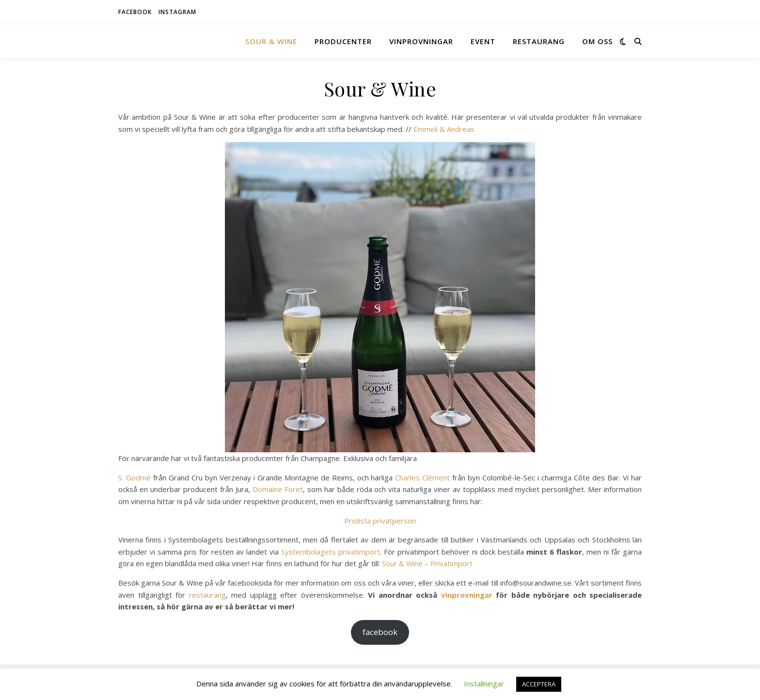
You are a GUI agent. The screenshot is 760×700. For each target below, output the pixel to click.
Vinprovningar (421, 41)
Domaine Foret (278, 489)
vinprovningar (467, 595)
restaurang (207, 595)
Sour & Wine (271, 41)
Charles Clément (422, 477)
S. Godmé (135, 477)
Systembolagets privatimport (331, 552)
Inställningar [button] (484, 684)
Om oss (597, 41)
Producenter (343, 41)
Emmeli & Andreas (444, 129)
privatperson (394, 521)
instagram (177, 12)
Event (483, 41)
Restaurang (539, 41)
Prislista (358, 521)
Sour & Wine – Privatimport (427, 563)
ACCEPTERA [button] (539, 684)
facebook (135, 12)
